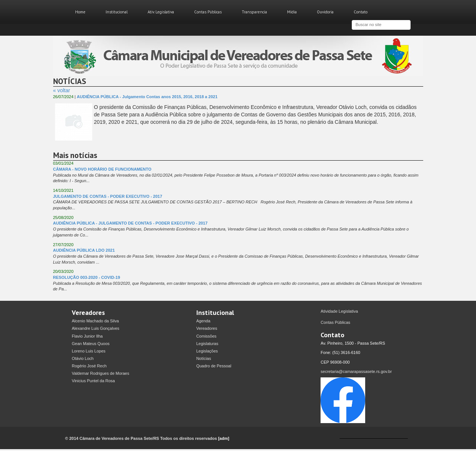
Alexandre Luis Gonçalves (96, 328)
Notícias (204, 358)
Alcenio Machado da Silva (95, 321)
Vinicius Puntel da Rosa (93, 381)
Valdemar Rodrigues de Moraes (100, 373)
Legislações (207, 351)
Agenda (203, 321)
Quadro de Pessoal (214, 366)
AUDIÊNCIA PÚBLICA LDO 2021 (84, 250)
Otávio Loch (83, 358)
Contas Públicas (208, 12)
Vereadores (207, 328)
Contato (361, 12)
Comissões (206, 336)
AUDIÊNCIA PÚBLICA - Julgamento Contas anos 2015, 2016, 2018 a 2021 (147, 97)
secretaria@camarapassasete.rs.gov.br (356, 371)
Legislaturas (207, 344)
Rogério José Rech (89, 366)
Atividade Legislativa (339, 311)
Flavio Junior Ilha (87, 336)
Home (80, 12)
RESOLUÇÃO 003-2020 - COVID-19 (87, 277)
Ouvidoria (325, 12)
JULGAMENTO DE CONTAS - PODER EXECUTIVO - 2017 (108, 196)
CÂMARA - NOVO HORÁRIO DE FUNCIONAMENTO (102, 169)
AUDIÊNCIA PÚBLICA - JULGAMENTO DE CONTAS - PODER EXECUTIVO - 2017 (131, 223)
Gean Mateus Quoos (91, 344)
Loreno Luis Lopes (89, 351)
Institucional (117, 12)
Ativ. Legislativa (161, 12)
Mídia (292, 12)
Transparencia (254, 12)
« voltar (62, 90)
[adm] (223, 438)
